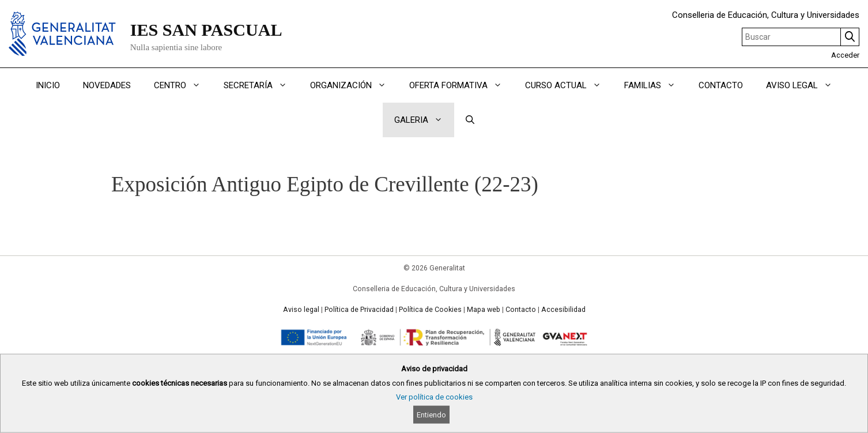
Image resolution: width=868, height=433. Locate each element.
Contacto (521, 310)
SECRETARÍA (261, 85)
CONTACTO (721, 85)
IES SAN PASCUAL (206, 30)
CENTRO (183, 85)
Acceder (845, 55)
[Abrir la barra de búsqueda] (470, 120)
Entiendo (431, 415)
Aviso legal (301, 310)
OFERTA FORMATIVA (461, 85)
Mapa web (484, 310)
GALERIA (424, 120)
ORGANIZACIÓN (354, 85)
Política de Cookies (430, 310)
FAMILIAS (656, 85)
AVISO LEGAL (805, 85)
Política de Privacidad (359, 310)
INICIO (48, 85)
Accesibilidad (563, 310)
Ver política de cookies (434, 397)
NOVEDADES (107, 85)
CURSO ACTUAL (569, 85)
